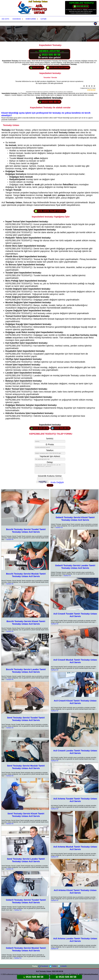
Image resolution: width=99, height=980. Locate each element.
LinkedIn (62, 966)
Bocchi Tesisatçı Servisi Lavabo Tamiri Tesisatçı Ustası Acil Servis (26, 671)
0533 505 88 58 (81, 6)
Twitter (53, 966)
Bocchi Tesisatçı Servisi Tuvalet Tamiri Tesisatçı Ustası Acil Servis (26, 531)
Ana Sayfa (5, 19)
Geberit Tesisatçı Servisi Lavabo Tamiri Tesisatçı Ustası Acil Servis (75, 567)
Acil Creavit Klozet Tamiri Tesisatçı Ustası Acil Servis (75, 702)
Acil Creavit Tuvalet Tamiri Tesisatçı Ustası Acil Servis (75, 615)
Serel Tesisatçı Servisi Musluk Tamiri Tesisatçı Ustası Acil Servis (26, 767)
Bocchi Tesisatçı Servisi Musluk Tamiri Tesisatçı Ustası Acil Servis (26, 575)
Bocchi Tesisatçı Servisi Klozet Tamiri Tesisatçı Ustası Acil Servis (26, 623)
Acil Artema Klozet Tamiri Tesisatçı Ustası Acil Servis (75, 892)
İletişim (44, 19)
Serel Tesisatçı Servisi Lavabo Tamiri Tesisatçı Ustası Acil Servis (26, 860)
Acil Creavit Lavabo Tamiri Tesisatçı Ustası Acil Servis (75, 752)
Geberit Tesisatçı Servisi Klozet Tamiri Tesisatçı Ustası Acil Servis (75, 519)
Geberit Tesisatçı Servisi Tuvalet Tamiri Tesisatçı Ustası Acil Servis (26, 901)
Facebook (43, 966)
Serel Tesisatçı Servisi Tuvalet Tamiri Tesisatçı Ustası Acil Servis (26, 719)
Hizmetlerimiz (31, 19)
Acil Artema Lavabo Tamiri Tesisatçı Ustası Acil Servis (75, 940)
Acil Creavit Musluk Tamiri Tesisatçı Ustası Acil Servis (75, 661)
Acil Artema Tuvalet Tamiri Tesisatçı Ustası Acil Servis (75, 800)
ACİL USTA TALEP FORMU (58, 68)
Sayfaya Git (10, 539)
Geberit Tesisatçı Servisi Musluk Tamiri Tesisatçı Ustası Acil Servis (26, 949)
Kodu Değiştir (57, 482)
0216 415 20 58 (40, 428)
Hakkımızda (17, 19)
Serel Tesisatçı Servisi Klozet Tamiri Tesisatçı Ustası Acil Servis (26, 815)
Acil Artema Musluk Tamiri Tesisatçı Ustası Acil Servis (75, 848)
